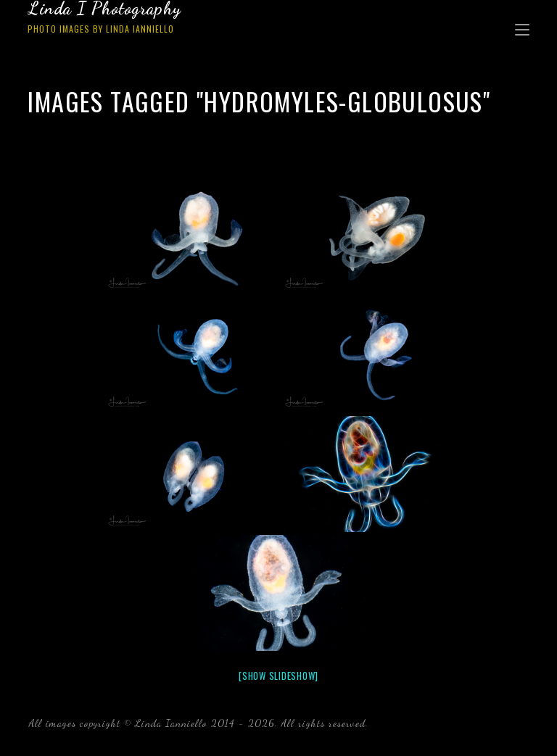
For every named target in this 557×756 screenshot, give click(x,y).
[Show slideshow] (278, 676)
